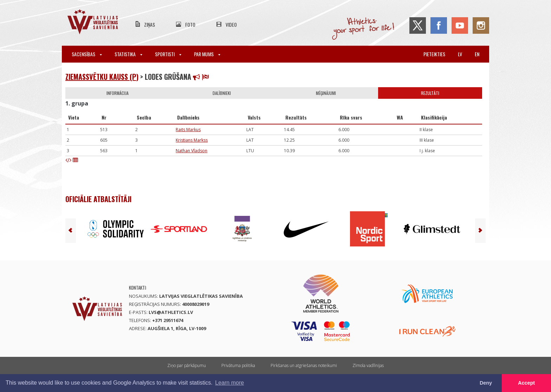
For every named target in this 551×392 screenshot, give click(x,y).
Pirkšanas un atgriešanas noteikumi (304, 365)
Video (231, 24)
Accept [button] (526, 383)
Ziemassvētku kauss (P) (102, 77)
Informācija (118, 93)
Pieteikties (434, 54)
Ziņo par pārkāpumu (187, 365)
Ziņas (150, 24)
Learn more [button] (229, 383)
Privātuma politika (238, 365)
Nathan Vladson (192, 151)
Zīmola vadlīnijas (368, 365)
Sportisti (168, 54)
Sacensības (87, 54)
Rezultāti (430, 93)
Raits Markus (188, 130)
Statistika (128, 54)
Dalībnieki (222, 93)
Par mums (207, 54)
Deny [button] (486, 383)
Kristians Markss (192, 140)
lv (460, 54)
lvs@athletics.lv (171, 312)
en (477, 54)
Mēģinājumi (326, 93)
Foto (190, 24)
